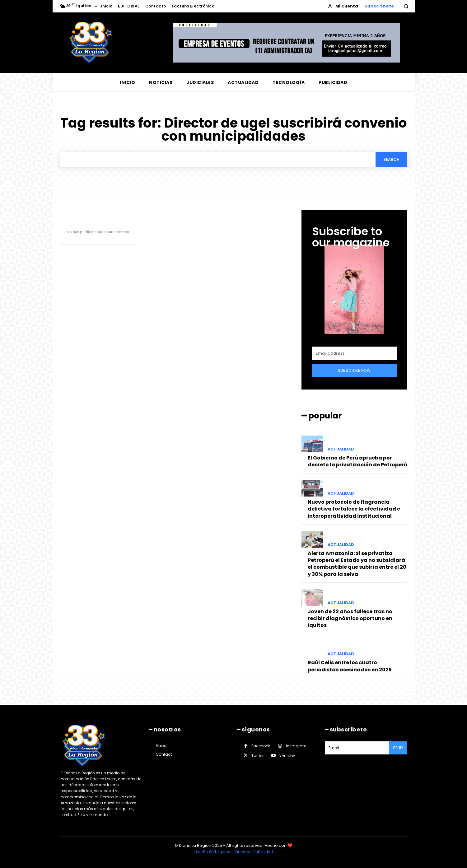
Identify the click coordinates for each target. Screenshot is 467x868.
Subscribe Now (354, 370)
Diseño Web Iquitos (213, 852)
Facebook (261, 746)
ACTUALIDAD (341, 449)
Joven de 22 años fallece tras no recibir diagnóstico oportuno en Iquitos (350, 618)
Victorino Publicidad (254, 852)
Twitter (257, 756)
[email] (354, 353)
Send (398, 748)
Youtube (287, 756)
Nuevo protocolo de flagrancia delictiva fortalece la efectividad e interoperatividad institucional (354, 509)
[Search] (391, 159)
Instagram (296, 746)
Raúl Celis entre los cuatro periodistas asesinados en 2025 (350, 666)
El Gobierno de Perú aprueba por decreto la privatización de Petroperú (357, 461)
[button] (406, 6)
